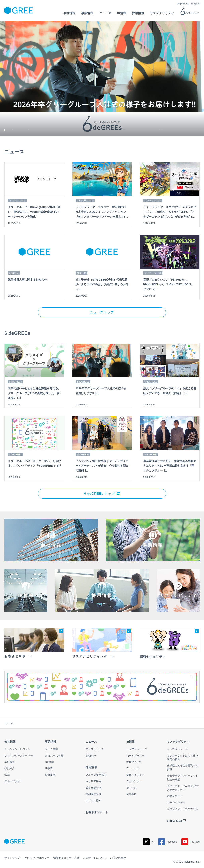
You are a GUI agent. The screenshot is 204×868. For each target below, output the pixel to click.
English (195, 3)
